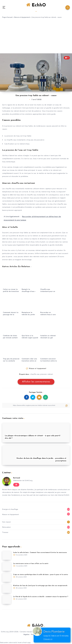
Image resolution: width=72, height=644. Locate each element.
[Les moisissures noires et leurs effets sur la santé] (7, 566)
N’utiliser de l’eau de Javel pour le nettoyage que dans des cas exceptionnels (40, 586)
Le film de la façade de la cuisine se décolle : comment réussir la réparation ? (41, 597)
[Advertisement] (36, 37)
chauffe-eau (35, 374)
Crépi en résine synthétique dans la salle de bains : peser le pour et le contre (41, 575)
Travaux (5, 532)
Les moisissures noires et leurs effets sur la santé (31, 564)
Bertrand (17, 478)
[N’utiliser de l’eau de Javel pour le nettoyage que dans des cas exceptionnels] (7, 589)
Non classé (6, 522)
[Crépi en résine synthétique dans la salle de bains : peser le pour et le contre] (7, 578)
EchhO (36, 7)
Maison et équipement (22, 17)
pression (44, 374)
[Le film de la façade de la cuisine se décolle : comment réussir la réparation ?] (7, 600)
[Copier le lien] (36, 405)
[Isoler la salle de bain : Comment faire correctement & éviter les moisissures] (7, 555)
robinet (50, 374)
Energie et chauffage (10, 509)
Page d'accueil (7, 17)
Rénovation (6, 527)
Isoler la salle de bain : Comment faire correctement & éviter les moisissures (40, 553)
